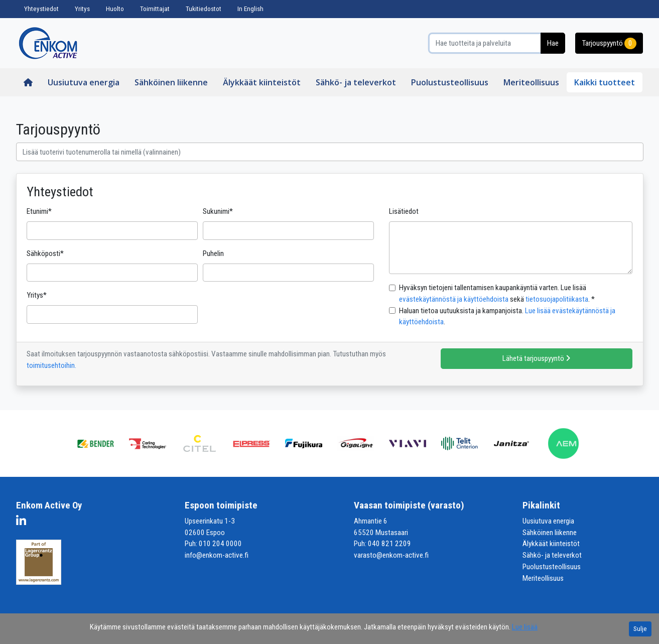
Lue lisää (525, 627)
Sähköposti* (45, 253)
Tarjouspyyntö (609, 43)
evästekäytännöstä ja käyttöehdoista (454, 299)
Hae (553, 43)
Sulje (640, 629)
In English (250, 9)
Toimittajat (155, 9)
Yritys (82, 9)
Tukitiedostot (204, 9)
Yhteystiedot (41, 9)
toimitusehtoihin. (51, 365)
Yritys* (37, 295)
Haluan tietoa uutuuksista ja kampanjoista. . (507, 316)
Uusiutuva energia (84, 82)
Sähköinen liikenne (171, 82)
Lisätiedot (404, 211)
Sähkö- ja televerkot (356, 82)
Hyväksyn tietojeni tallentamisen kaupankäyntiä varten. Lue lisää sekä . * (497, 293)
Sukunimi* (218, 211)
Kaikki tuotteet (605, 82)
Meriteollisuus (531, 82)
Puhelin (213, 253)
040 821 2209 (389, 544)
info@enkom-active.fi (217, 555)
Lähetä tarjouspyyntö (537, 358)
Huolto (115, 9)
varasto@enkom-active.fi (391, 555)
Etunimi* (39, 211)
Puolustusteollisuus (450, 82)
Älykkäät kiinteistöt (262, 82)
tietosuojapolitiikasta (557, 299)
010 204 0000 (220, 544)
